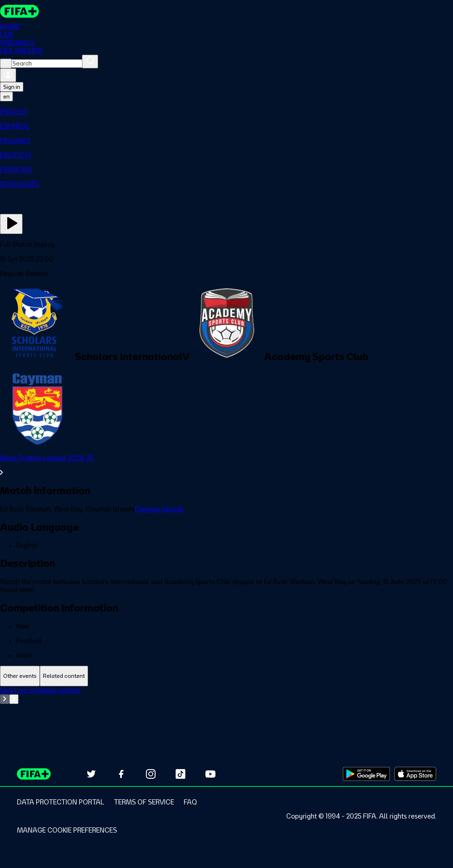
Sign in (12, 87)
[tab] (20, 676)
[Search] (90, 62)
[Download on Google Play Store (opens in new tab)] (366, 774)
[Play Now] (11, 224)
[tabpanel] (226, 706)
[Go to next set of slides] (14, 699)
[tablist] (226, 676)
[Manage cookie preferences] (67, 830)
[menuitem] (226, 112)
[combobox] (47, 64)
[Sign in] (8, 75)
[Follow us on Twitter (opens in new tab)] (91, 774)
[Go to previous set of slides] (5, 699)
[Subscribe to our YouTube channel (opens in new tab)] (210, 774)
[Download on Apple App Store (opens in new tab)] (415, 774)
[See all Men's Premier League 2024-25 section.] (226, 465)
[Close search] (6, 64)
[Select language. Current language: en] (6, 96)
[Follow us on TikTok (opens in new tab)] (180, 774)
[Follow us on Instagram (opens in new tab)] (151, 774)
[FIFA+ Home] (19, 11)
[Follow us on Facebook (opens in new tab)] (121, 774)
